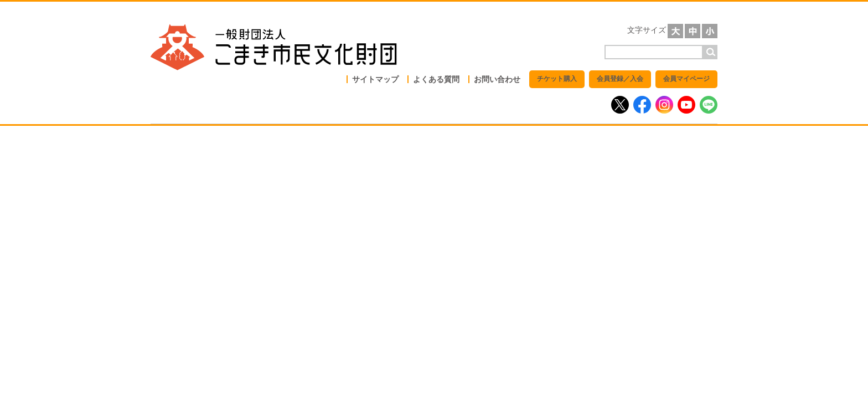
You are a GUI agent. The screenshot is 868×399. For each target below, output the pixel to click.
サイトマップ (375, 79)
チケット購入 (557, 79)
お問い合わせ (497, 79)
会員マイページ (686, 79)
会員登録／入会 (620, 79)
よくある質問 (436, 79)
